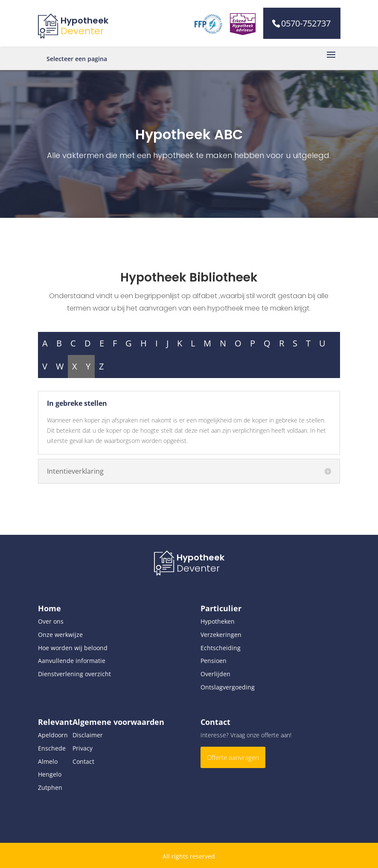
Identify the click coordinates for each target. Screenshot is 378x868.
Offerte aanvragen (233, 757)
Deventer (82, 31)
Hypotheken (218, 621)
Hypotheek (84, 21)
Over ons (51, 621)
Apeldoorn (53, 735)
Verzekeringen (221, 635)
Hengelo (50, 774)
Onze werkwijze (60, 635)
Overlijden (215, 674)
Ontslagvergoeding (228, 687)
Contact (83, 761)
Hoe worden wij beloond (73, 648)
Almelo (48, 761)
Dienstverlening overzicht (74, 674)
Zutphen (50, 787)
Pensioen (214, 661)
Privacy (83, 748)
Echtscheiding (221, 648)
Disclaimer (88, 735)
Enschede (52, 748)
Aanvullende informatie (72, 661)
